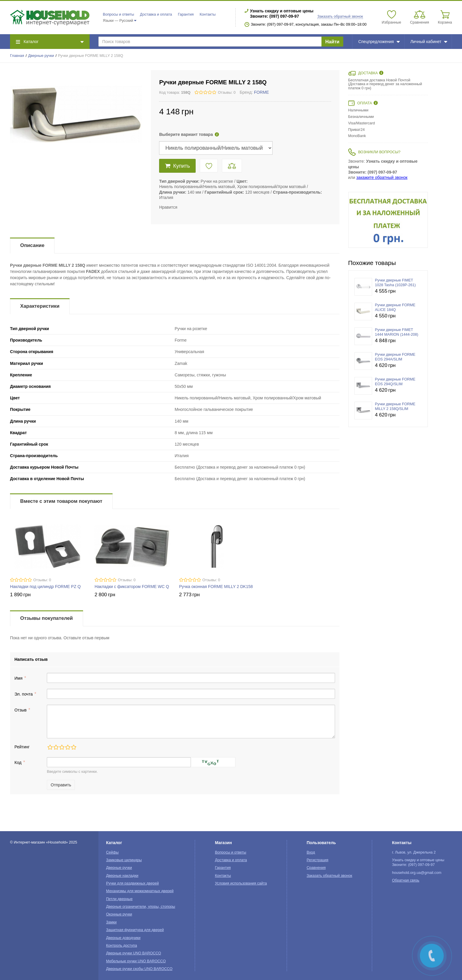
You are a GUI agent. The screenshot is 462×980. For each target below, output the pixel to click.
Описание (32, 245)
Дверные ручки (41, 56)
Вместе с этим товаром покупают (61, 501)
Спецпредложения (379, 42)
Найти (332, 42)
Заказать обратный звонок (340, 17)
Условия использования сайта (241, 883)
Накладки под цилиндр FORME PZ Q (45, 587)
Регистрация (318, 860)
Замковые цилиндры (124, 860)
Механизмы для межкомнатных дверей (140, 891)
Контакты (207, 14)
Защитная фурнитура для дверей (135, 930)
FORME (261, 92)
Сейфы (112, 852)
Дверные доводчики (123, 938)
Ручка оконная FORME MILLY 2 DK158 (216, 587)
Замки (111, 922)
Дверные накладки (122, 876)
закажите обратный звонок (382, 177)
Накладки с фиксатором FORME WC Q (132, 587)
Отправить (61, 785)
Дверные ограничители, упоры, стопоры (141, 907)
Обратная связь (406, 880)
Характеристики (40, 306)
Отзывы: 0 (227, 93)
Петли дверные (119, 899)
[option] (388, 220)
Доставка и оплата (156, 14)
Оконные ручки (119, 914)
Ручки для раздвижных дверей (132, 883)
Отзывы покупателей (47, 618)
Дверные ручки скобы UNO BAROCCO (139, 969)
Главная (17, 56)
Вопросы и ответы (118, 14)
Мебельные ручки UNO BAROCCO (136, 961)
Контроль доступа (122, 946)
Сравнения (316, 868)
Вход (311, 852)
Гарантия (186, 14)
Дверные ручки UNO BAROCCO (134, 953)
